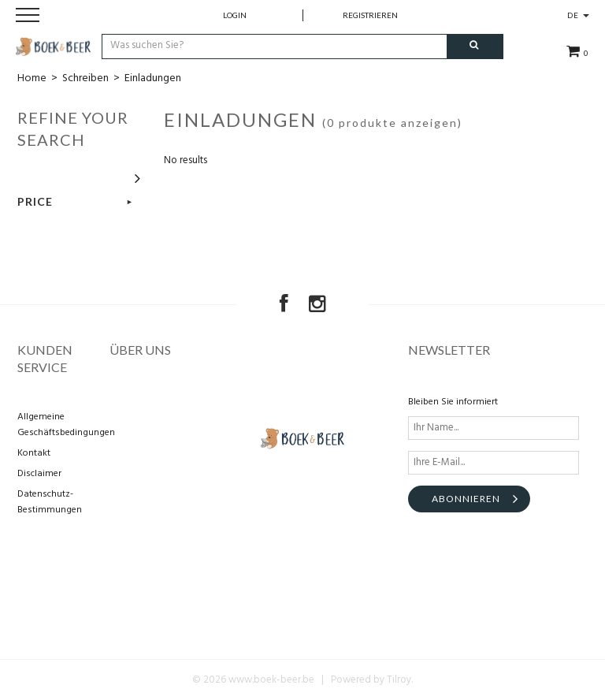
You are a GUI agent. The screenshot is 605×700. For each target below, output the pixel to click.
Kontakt (34, 453)
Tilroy (399, 680)
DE (578, 15)
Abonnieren (466, 499)
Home (32, 78)
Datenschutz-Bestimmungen (50, 502)
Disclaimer (39, 474)
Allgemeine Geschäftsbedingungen (61, 425)
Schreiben (85, 78)
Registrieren (370, 15)
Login (235, 15)
